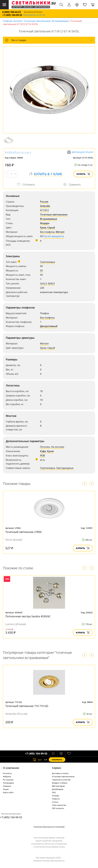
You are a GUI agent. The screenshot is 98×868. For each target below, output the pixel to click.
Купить (83, 174)
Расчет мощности (54, 236)
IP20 (42, 456)
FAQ (54, 792)
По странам (8, 780)
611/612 (44, 210)
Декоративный (49, 326)
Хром (43, 228)
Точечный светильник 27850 (23, 532)
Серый (51, 228)
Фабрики (7, 776)
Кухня (50, 451)
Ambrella (11, 152)
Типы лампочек (59, 805)
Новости (56, 799)
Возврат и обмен (60, 783)
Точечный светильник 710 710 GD (27, 706)
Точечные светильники (37, 21)
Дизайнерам (58, 789)
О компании (11, 768)
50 (41, 270)
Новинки (7, 786)
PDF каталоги (58, 808)
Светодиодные (65, 468)
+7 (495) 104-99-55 (12, 15)
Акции (6, 789)
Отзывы (56, 796)
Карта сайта (8, 792)
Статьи (55, 802)
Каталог (18, 21)
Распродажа (8, 783)
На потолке (58, 447)
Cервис (57, 768)
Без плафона (47, 232)
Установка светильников (63, 776)
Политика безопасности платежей (49, 827)
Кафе (43, 451)
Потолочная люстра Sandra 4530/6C (28, 616)
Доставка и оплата (60, 773)
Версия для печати (80, 152)
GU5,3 (43, 284)
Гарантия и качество (61, 780)
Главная (7, 21)
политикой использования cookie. (50, 847)
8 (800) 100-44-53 (12, 12)
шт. (38, 760)
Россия (25, 153)
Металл (60, 232)
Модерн (45, 223)
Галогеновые (48, 262)
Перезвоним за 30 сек (34, 15)
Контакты (7, 773)
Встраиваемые (60, 21)
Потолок (45, 447)
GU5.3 (51, 284)
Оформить (57, 760)
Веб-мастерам (58, 786)
